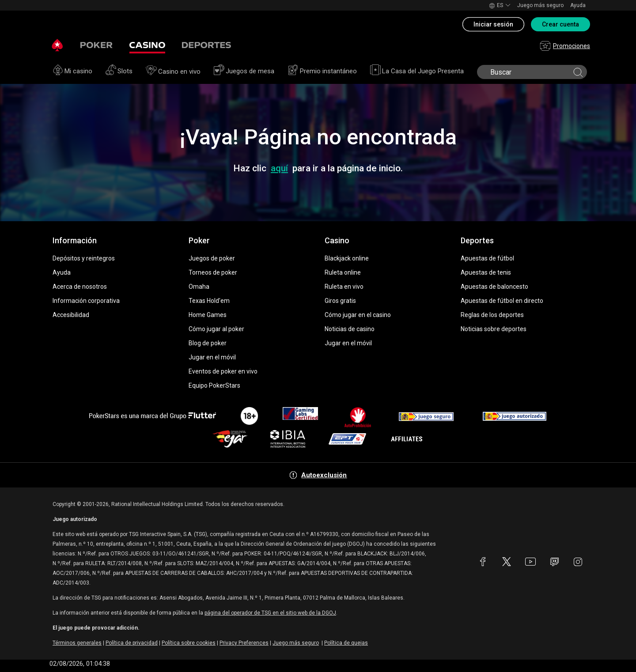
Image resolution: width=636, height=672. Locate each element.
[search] (531, 72)
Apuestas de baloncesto (494, 287)
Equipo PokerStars (214, 385)
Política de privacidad (132, 643)
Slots (119, 71)
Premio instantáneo (322, 71)
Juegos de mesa (244, 71)
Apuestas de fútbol (487, 258)
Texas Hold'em (209, 301)
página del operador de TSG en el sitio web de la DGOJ (270, 613)
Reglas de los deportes (492, 315)
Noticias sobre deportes (494, 329)
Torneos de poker (213, 272)
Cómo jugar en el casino (358, 315)
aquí (279, 168)
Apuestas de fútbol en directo (502, 301)
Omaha (199, 287)
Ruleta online (343, 272)
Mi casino (72, 71)
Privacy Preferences (244, 643)
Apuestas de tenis (486, 272)
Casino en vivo (173, 72)
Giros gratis (340, 301)
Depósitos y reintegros (84, 258)
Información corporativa (86, 301)
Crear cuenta (560, 24)
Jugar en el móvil (212, 357)
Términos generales (77, 643)
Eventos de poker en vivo (223, 371)
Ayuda (578, 5)
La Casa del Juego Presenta (417, 71)
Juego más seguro (540, 5)
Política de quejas (346, 643)
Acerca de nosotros (80, 287)
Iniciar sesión (493, 24)
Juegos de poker (212, 258)
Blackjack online (347, 258)
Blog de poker (208, 343)
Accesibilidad (71, 315)
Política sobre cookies (189, 643)
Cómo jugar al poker (216, 329)
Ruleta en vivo (344, 287)
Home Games (208, 315)
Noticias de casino (350, 329)
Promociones (565, 46)
